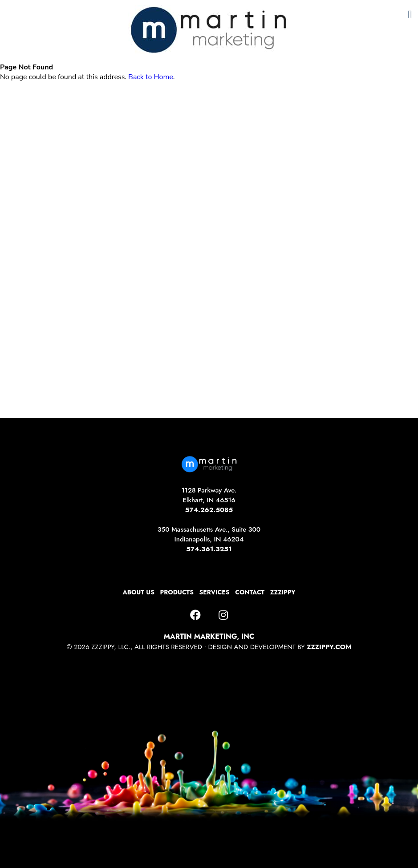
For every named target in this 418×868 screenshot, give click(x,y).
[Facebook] (195, 615)
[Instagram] (223, 615)
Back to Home (151, 77)
